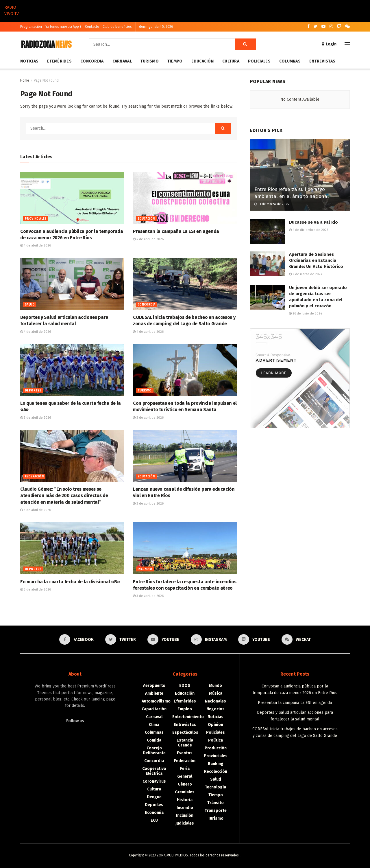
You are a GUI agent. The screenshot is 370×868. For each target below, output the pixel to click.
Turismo (150, 61)
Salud (30, 305)
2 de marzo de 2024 (306, 274)
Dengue (154, 797)
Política (215, 740)
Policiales (259, 61)
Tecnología (215, 787)
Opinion (215, 725)
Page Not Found (46, 80)
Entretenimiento (188, 717)
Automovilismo (156, 701)
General (185, 776)
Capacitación (154, 709)
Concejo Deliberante (154, 751)
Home (25, 80)
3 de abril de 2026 (36, 418)
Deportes (33, 391)
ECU (154, 820)
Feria (185, 769)
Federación (34, 477)
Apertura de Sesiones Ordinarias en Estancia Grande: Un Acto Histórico (316, 260)
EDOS (185, 686)
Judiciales (185, 823)
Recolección (216, 772)
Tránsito (215, 803)
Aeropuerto (154, 686)
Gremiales (185, 792)
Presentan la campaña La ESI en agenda (176, 231)
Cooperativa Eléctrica (154, 771)
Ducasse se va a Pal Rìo (313, 222)
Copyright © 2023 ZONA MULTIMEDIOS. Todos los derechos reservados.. (185, 855)
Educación (203, 61)
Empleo (185, 709)
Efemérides (59, 61)
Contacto (92, 27)
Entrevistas (322, 61)
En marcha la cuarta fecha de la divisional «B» (70, 582)
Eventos (185, 753)
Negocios (215, 709)
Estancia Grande (185, 743)
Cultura (231, 61)
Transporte (216, 811)
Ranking (216, 764)
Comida (154, 740)
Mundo (215, 686)
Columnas (290, 61)
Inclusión (185, 815)
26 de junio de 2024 (306, 313)
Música (216, 693)
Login (329, 44)
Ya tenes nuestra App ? (63, 27)
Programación (31, 27)
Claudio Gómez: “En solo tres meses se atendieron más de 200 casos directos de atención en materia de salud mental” (64, 496)
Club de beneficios (117, 27)
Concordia (92, 61)
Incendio (145, 569)
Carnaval (122, 61)
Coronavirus (154, 781)
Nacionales (215, 701)
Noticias (29, 61)
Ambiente (154, 693)
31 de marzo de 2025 (272, 204)
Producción (216, 748)
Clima (154, 725)
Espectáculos (185, 732)
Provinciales (36, 219)
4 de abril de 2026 (36, 245)
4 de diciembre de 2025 (309, 230)
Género (185, 784)
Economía (154, 813)
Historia (185, 800)
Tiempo (175, 61)
